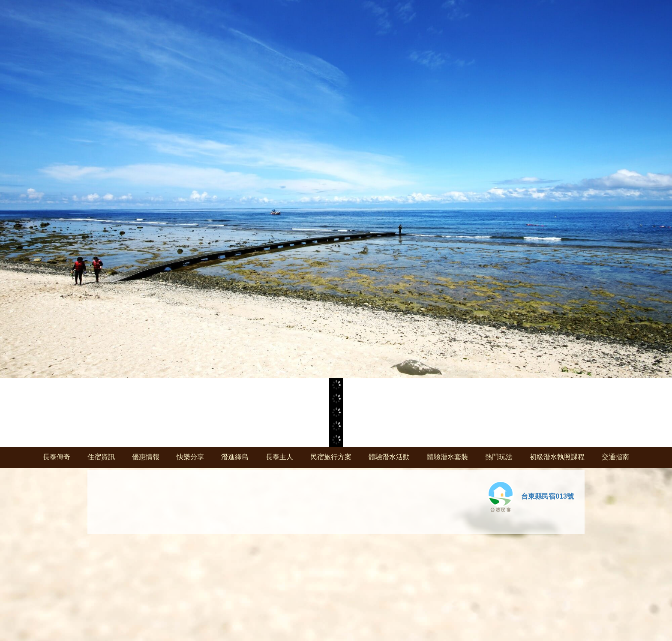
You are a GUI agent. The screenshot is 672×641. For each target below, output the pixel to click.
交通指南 (615, 457)
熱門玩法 (499, 457)
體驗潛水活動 (389, 457)
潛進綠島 (235, 457)
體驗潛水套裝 (447, 457)
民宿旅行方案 (331, 457)
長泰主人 (279, 457)
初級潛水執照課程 (557, 457)
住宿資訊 (101, 457)
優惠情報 (146, 457)
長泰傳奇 (57, 457)
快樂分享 (190, 457)
